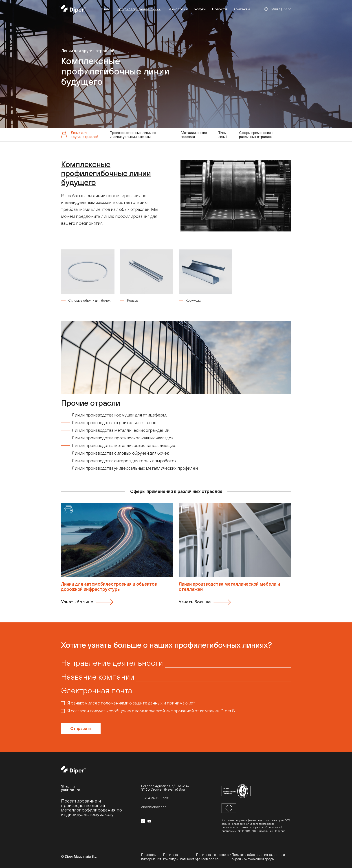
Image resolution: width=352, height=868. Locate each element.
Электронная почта (97, 690)
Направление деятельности (112, 663)
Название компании (98, 677)
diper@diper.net (154, 807)
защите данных (148, 703)
